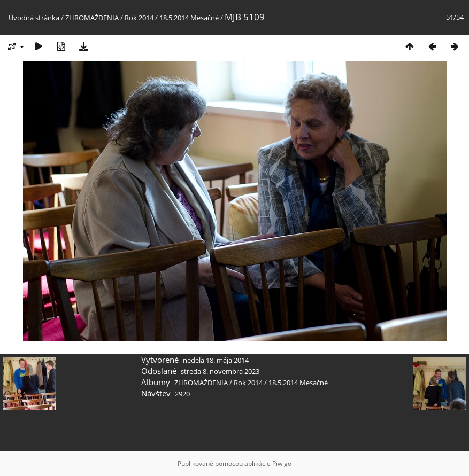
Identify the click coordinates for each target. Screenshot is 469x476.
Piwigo (282, 463)
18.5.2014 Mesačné (189, 18)
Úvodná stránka (34, 18)
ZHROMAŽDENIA (92, 18)
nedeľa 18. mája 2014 (216, 360)
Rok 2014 (139, 18)
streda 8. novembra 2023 (220, 371)
